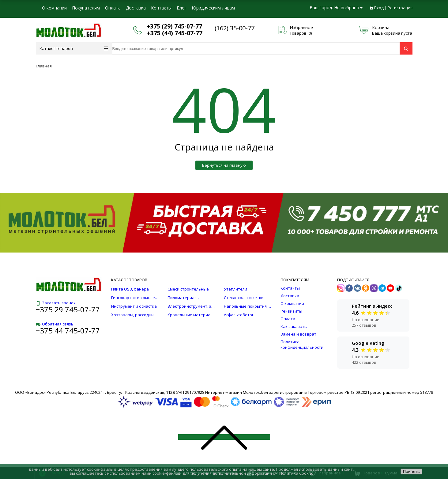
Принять (411, 471)
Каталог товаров (74, 48)
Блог (182, 8)
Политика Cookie (296, 473)
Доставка (136, 8)
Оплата (113, 8)
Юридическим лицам (213, 8)
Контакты (161, 8)
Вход (379, 8)
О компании (54, 8)
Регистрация (400, 8)
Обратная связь (55, 324)
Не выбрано (348, 8)
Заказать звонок (56, 303)
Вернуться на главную (224, 165)
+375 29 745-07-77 (68, 309)
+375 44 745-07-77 (68, 331)
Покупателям (86, 8)
